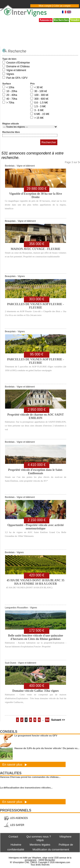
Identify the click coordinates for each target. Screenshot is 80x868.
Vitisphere (65, 837)
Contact (13, 837)
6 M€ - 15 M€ (42, 114)
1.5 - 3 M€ (40, 106)
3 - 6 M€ (39, 110)
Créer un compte (62, 6)
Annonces (46, 20)
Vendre (75, 20)
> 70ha (10, 103)
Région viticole (11, 124)
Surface (7, 84)
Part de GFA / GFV (17, 78)
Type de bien (9, 59)
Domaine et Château (18, 66)
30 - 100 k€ (41, 91)
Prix (32, 84)
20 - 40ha (12, 95)
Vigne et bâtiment (16, 70)
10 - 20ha (12, 91)
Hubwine (16, 845)
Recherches (61, 20)
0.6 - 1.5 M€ (41, 103)
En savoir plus (15, 764)
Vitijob (40, 840)
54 (47, 720)
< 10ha (10, 87)
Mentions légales (40, 845)
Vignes (10, 74)
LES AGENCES (16, 818)
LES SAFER (14, 825)
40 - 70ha (12, 99)
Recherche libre (11, 132)
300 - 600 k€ (41, 99)
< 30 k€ (39, 87)
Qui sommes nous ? (39, 837)
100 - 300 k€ (41, 95)
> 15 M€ (39, 118)
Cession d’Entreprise (18, 63)
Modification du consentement (51, 849)
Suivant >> (58, 720)
